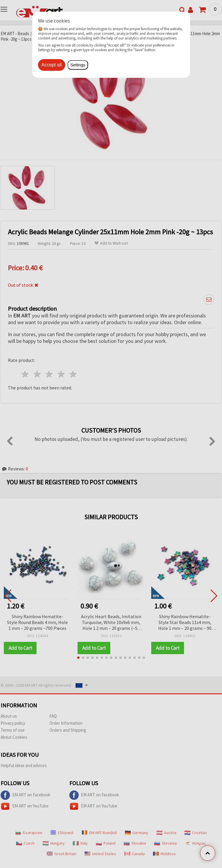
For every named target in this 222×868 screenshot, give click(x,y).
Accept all (52, 65)
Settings (78, 65)
